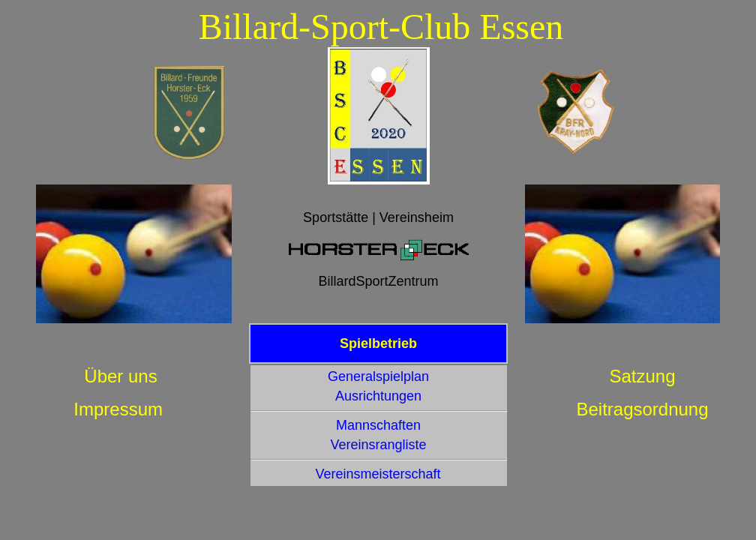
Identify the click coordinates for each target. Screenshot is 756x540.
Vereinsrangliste (378, 445)
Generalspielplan (378, 376)
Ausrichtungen (378, 396)
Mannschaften (378, 425)
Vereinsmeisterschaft (378, 474)
